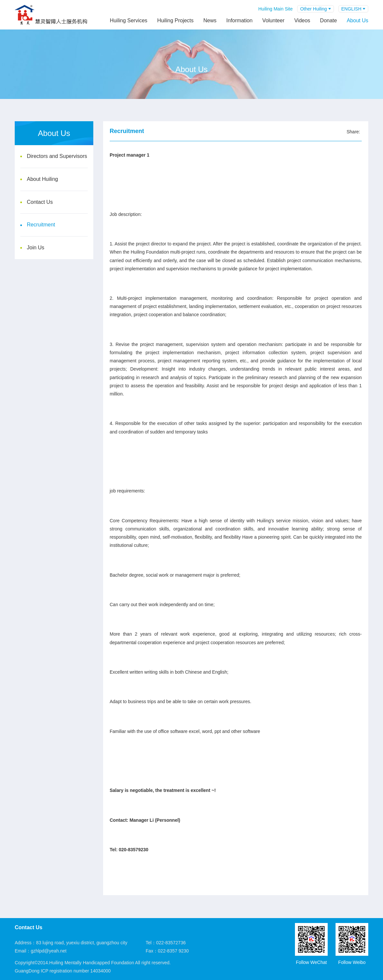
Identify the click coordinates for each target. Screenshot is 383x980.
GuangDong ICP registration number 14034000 (63, 971)
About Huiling (42, 179)
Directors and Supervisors (57, 156)
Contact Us (40, 202)
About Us (357, 20)
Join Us (36, 248)
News (210, 20)
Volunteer (273, 20)
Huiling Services (128, 20)
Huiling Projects (175, 20)
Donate (329, 20)
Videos (302, 20)
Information (239, 20)
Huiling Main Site (275, 9)
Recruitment (41, 225)
